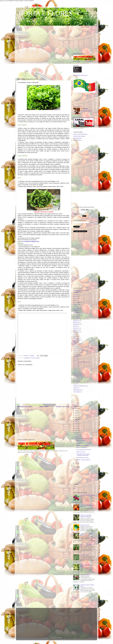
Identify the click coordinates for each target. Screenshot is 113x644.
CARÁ (75, 334)
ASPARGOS (76, 312)
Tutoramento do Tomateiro (86, 545)
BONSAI (75, 326)
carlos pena (85, 109)
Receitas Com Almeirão (81, 447)
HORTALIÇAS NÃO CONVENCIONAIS (83, 348)
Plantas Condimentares (78, 374)
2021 (76, 417)
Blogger (60, 638)
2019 (76, 422)
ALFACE (75, 304)
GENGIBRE (76, 346)
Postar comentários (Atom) (28, 410)
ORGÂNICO (76, 364)
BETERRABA (77, 324)
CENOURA (76, 338)
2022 (76, 415)
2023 (76, 413)
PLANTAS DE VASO (78, 378)
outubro (78, 435)
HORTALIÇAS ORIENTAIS (80, 350)
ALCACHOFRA (77, 302)
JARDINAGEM (77, 352)
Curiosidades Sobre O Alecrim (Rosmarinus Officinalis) (83, 455)
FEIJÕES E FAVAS (78, 344)
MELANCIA (76, 356)
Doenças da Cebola (84, 555)
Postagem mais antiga (63, 406)
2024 (76, 411)
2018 (76, 424)
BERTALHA (76, 322)
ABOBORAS (76, 292)
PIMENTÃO (76, 372)
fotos (74, 488)
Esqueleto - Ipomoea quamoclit (83, 460)
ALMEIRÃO (27, 358)
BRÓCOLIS (76, 332)
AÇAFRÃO (76, 294)
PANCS (75, 368)
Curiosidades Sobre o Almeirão (83, 443)
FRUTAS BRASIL (78, 138)
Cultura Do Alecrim (81, 452)
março (78, 437)
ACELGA (76, 296)
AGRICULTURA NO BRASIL (80, 134)
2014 (76, 433)
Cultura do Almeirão (81, 441)
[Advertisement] (57, 40)
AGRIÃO (75, 298)
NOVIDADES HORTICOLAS (80, 362)
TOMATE (76, 388)
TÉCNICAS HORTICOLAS (80, 386)
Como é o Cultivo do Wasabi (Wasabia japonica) (87, 534)
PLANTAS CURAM (35, 358)
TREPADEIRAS (77, 390)
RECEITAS (76, 382)
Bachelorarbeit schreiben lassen (80, 75)
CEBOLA (76, 336)
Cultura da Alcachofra (85, 575)
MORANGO (76, 358)
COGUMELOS (77, 340)
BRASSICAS (76, 328)
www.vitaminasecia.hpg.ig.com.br (30, 241)
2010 (76, 463)
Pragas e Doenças (77, 380)
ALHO (75, 306)
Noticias (75, 360)
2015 (76, 430)
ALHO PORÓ (76, 308)
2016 (76, 428)
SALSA (75, 384)
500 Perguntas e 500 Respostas (80, 290)
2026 (76, 409)
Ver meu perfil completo (86, 111)
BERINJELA (76, 320)
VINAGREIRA (77, 392)
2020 (76, 419)
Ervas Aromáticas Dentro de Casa (84, 450)
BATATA (75, 314)
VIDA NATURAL (77, 140)
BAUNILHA (76, 318)
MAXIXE (76, 354)
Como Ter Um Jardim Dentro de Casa (85, 439)
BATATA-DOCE (77, 316)
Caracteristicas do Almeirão (82, 445)
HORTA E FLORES (46, 13)
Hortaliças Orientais (85, 525)
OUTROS (76, 366)
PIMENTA (76, 370)
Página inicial (44, 406)
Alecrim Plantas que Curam (82, 458)
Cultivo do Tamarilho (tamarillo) (88, 495)
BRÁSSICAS (76, 330)
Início (75, 486)
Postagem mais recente (25, 406)
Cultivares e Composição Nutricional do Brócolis (86, 516)
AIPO (75, 300)
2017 (76, 426)
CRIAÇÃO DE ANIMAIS (79, 136)
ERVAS (75, 342)
